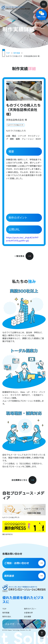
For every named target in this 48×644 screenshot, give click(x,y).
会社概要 (28, 617)
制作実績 (17, 53)
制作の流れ (7, 617)
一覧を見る (24, 256)
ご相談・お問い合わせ (17, 563)
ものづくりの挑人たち (15, 125)
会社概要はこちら (24, 480)
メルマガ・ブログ (15, 624)
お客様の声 (28, 613)
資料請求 (9, 576)
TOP (8, 53)
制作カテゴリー (30, 609)
